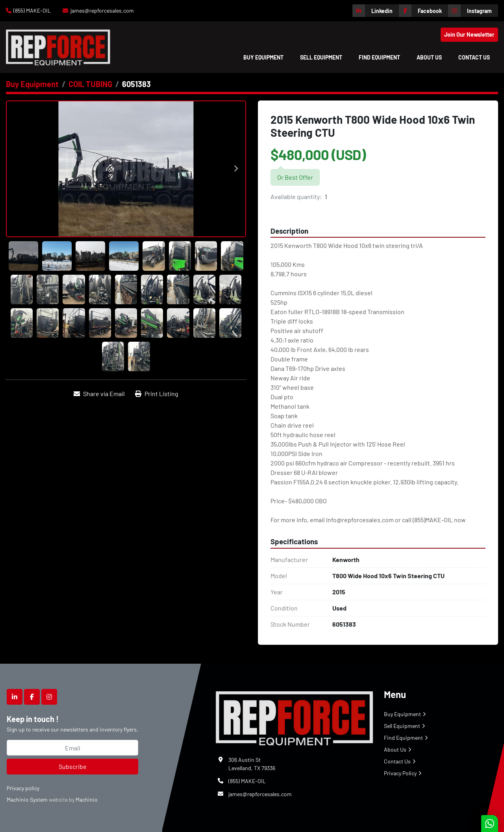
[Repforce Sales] (295, 717)
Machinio (87, 799)
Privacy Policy (400, 773)
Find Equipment (379, 57)
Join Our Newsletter (469, 34)
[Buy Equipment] (32, 84)
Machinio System (27, 799)
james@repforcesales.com (102, 10)
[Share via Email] (99, 394)
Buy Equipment (263, 57)
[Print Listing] (157, 394)
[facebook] (423, 11)
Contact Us (474, 57)
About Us (429, 57)
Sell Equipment (321, 57)
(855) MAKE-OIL (32, 10)
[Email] (72, 748)
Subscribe (73, 766)
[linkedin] (376, 11)
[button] (263, 57)
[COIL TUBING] (90, 84)
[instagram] (473, 11)
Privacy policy (23, 788)
